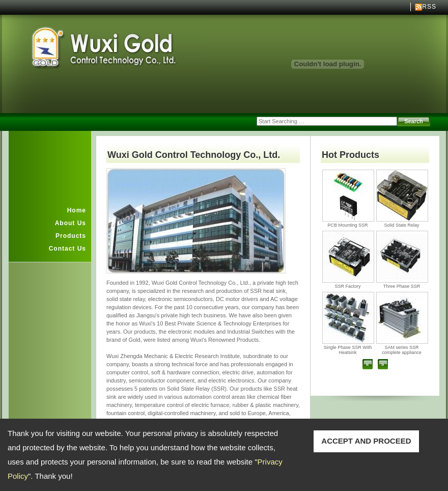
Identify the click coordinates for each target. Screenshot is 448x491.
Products (71, 236)
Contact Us (67, 249)
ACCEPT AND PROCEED (366, 441)
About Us (71, 223)
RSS (429, 7)
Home (77, 210)
